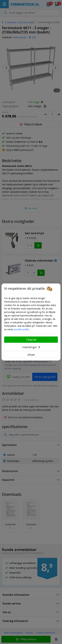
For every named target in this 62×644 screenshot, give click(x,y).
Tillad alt (31, 340)
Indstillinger (31, 347)
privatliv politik (21, 329)
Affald (31, 355)
